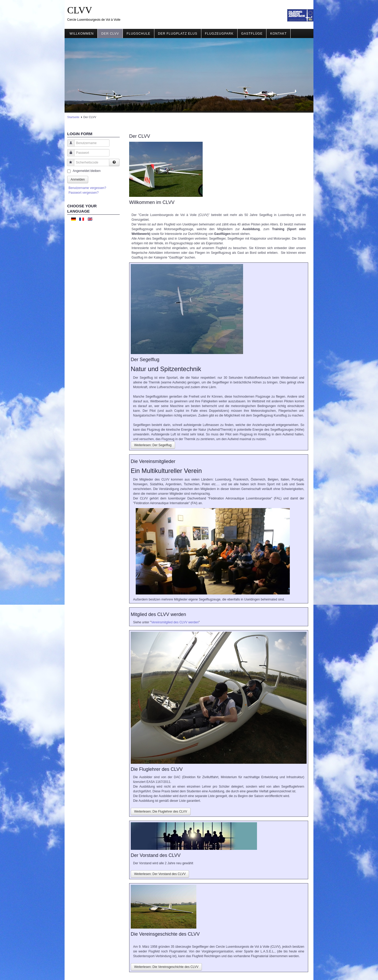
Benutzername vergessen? (87, 188)
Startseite (73, 117)
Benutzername (69, 146)
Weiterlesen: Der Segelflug (153, 445)
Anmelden (78, 180)
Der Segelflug (145, 360)
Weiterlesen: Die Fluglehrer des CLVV (161, 812)
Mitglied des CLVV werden (158, 614)
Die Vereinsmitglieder (153, 461)
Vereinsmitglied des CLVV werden (175, 622)
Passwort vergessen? (84, 193)
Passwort (69, 155)
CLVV (80, 10)
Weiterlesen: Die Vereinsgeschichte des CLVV (166, 967)
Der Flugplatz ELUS (178, 34)
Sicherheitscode (69, 165)
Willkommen (82, 34)
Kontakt (278, 34)
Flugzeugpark (219, 34)
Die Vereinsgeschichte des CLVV (165, 934)
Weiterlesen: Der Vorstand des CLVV (160, 874)
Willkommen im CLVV (152, 202)
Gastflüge (252, 34)
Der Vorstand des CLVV (156, 855)
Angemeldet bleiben (87, 171)
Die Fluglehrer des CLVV (157, 769)
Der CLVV (110, 34)
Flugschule (138, 34)
